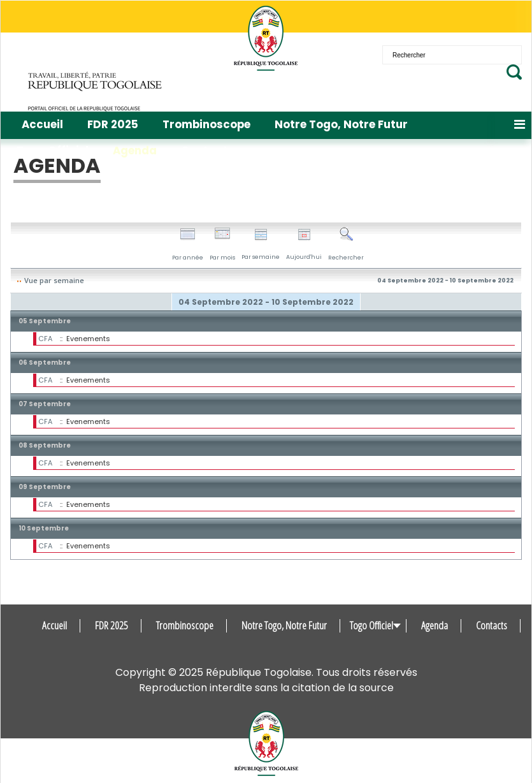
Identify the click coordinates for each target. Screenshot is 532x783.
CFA (45, 339)
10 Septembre (44, 528)
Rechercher (346, 244)
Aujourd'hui (304, 245)
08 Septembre (45, 445)
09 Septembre (45, 487)
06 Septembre (45, 362)
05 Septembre (45, 321)
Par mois (222, 244)
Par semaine (261, 245)
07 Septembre (45, 404)
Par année (188, 244)
